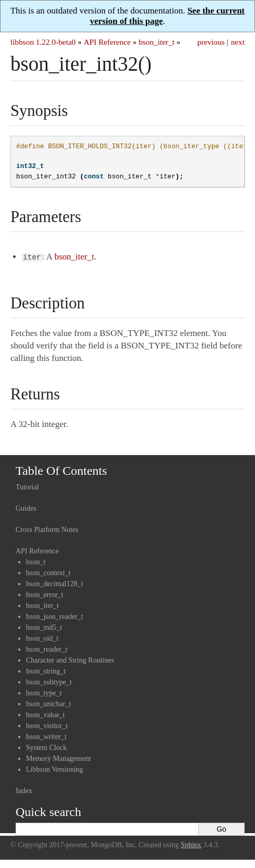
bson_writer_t (46, 736)
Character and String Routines (70, 659)
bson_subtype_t (49, 681)
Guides (26, 507)
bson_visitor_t (47, 725)
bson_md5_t (44, 626)
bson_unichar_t (48, 703)
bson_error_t (45, 594)
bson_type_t (44, 692)
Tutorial (27, 486)
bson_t (36, 561)
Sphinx (191, 844)
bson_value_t (46, 714)
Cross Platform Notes (47, 529)
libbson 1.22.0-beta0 (43, 42)
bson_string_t (46, 670)
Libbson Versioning (55, 768)
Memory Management (59, 757)
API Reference (107, 42)
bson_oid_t (42, 637)
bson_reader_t (47, 648)
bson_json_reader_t (55, 616)
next (238, 42)
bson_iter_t (156, 42)
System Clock (46, 747)
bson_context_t (48, 572)
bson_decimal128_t (55, 583)
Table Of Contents (61, 470)
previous (211, 42)
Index (24, 790)
